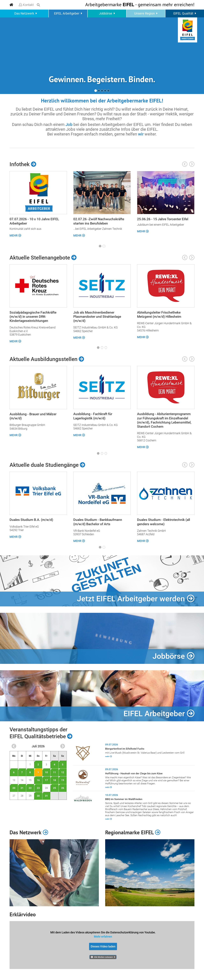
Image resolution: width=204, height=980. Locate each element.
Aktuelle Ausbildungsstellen (47, 359)
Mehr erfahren (103, 936)
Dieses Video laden (103, 946)
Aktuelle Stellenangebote (43, 258)
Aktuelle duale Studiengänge (47, 465)
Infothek (23, 164)
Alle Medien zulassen (103, 957)
